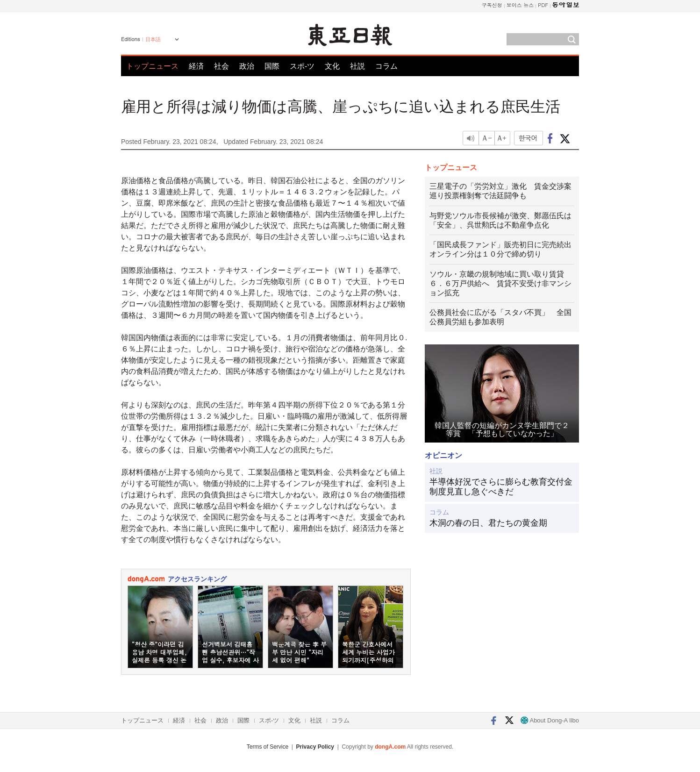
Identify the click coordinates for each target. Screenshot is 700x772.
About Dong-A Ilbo (550, 720)
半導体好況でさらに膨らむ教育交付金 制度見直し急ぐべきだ (502, 487)
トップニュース (152, 66)
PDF (543, 5)
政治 (247, 66)
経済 (196, 66)
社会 (221, 66)
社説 (357, 66)
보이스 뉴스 (520, 5)
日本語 (153, 39)
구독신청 (492, 5)
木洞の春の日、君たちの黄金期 (488, 523)
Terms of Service (268, 747)
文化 (332, 66)
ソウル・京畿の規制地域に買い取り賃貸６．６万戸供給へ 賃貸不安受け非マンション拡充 (500, 283)
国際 (272, 66)
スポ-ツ (302, 66)
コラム (386, 66)
